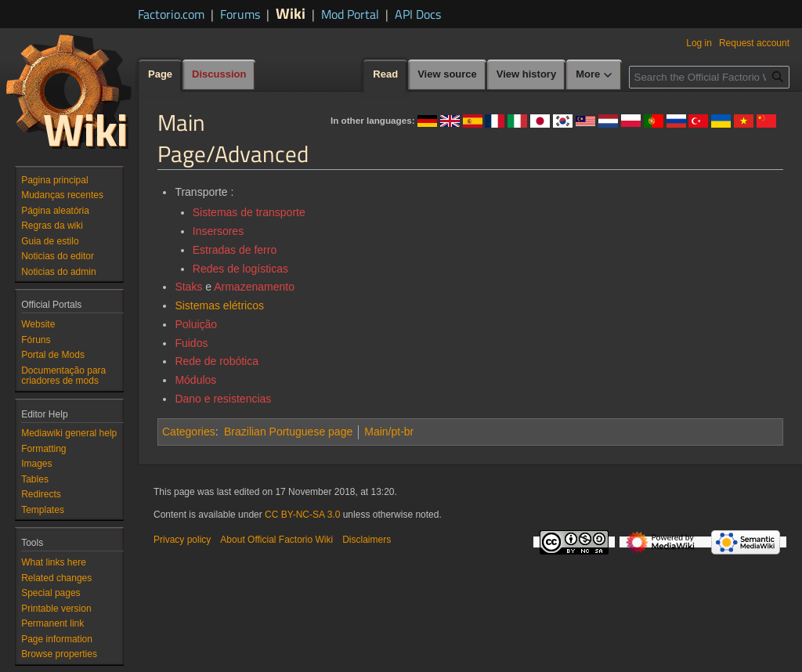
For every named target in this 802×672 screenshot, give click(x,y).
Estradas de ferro (235, 250)
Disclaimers (367, 540)
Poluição (196, 324)
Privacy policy (182, 540)
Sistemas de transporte (249, 212)
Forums (240, 14)
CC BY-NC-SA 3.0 (302, 515)
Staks (188, 287)
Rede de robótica (217, 361)
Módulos (195, 380)
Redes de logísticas (240, 269)
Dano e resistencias (223, 399)
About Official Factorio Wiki (276, 540)
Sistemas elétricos (219, 305)
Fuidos (191, 343)
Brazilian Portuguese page (288, 432)
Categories (189, 432)
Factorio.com (171, 14)
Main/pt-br (389, 432)
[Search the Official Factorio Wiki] (709, 77)
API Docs (418, 14)
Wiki (291, 13)
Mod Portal (350, 14)
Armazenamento (254, 287)
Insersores (218, 231)
